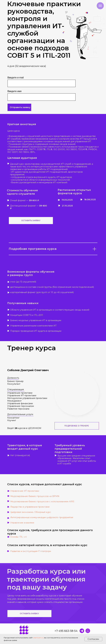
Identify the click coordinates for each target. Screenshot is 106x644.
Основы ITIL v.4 (18, 537)
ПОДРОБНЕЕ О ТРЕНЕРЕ (77, 426)
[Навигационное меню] (100, 6)
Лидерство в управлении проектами (30, 507)
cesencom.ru (38, 638)
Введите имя (15, 91)
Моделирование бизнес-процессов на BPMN (35, 496)
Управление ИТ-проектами (25, 491)
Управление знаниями (22, 523)
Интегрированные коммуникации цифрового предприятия (42, 517)
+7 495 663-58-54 (66, 631)
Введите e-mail (16, 78)
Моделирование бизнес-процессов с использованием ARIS (42, 502)
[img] (88, 631)
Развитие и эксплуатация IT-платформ (31, 551)
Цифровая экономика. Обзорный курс (31, 512)
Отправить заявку (20, 107)
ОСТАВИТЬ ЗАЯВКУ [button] (31, 220)
